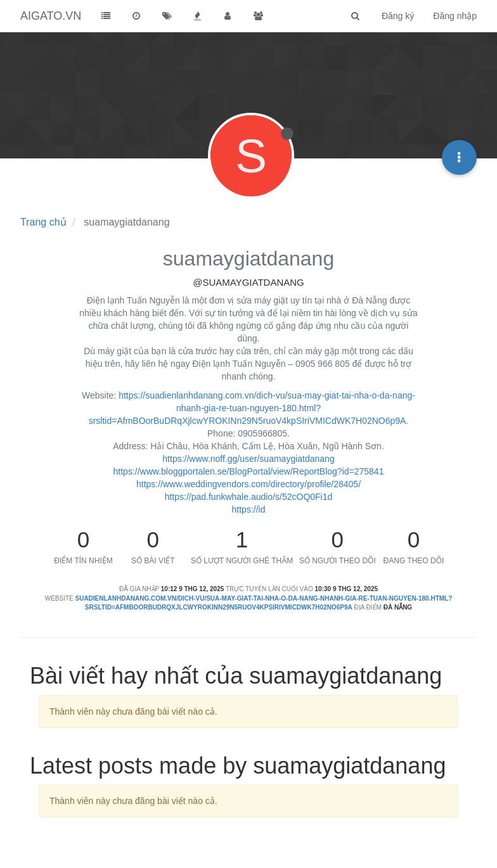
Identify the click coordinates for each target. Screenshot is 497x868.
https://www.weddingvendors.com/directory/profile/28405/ (248, 484)
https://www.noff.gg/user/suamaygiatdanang (248, 459)
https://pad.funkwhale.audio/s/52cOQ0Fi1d (249, 497)
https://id (249, 509)
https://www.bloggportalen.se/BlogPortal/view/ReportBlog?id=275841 (249, 471)
